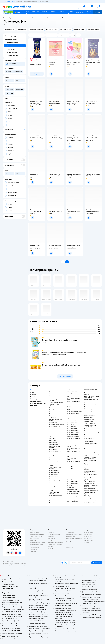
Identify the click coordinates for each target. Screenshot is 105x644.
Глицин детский (88, 447)
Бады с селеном (53, 442)
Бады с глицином (53, 450)
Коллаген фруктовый (54, 481)
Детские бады (70, 487)
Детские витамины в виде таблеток (91, 394)
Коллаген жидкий (54, 462)
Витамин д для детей (89, 419)
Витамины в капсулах (72, 428)
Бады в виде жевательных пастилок (56, 433)
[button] (97, 12)
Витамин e (69, 475)
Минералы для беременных (91, 466)
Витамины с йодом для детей (91, 433)
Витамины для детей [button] (36, 401)
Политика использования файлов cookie (36, 545)
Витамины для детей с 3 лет (91, 405)
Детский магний (88, 435)
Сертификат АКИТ (35, 548)
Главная (5, 18)
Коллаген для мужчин (55, 471)
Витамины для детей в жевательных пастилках (73, 501)
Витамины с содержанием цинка (73, 442)
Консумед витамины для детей (57, 394)
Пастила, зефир (11, 49)
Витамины (69, 485)
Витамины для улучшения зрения (73, 399)
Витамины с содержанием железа (73, 452)
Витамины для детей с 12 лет (91, 411)
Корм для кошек (88, 535)
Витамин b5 (70, 467)
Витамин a (69, 465)
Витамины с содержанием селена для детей (91, 441)
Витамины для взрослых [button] (37, 399)
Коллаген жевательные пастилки (55, 465)
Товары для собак (88, 536)
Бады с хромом (53, 438)
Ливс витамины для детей (56, 392)
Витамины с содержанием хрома (73, 449)
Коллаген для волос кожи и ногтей (56, 490)
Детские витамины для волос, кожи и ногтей (92, 449)
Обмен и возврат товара (36, 536)
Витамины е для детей (90, 421)
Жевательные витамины (73, 436)
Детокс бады (52, 410)
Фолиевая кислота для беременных (90, 493)
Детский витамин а (89, 413)
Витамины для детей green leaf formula (57, 396)
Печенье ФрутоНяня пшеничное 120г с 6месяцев (60, 340)
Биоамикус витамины (55, 390)
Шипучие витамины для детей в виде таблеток (92, 397)
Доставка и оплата (34, 533)
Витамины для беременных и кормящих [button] (38, 404)
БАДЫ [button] (32, 392)
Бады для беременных (90, 464)
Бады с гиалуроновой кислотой (55, 447)
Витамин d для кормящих (91, 500)
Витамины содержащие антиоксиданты (73, 392)
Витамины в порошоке (72, 430)
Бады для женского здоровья (56, 425)
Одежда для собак (88, 540)
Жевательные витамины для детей (91, 400)
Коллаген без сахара (54, 487)
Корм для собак (88, 538)
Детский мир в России (9, 565)
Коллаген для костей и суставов (55, 493)
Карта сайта (33, 552)
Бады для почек (53, 423)
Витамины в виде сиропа (73, 432)
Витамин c (69, 471)
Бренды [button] (33, 390)
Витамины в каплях (71, 426)
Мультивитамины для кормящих (90, 469)
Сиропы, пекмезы (12, 52)
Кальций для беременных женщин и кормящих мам (91, 475)
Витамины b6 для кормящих (91, 491)
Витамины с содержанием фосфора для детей (91, 437)
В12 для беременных (89, 496)
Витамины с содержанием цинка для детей (91, 426)
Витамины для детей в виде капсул (74, 497)
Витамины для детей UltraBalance (54, 405)
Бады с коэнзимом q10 (55, 452)
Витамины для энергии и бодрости (73, 417)
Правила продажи (34, 538)
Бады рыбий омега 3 (54, 456)
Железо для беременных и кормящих (91, 479)
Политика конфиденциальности (38, 542)
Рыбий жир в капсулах (55, 501)
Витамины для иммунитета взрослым (73, 402)
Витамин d (69, 473)
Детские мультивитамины (73, 491)
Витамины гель (70, 424)
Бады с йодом (53, 440)
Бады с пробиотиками (55, 427)
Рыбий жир (69, 390)
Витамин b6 (70, 469)
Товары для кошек (88, 533)
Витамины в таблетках (72, 434)
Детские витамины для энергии (90, 461)
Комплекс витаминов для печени (73, 409)
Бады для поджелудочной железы (56, 420)
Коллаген (51, 499)
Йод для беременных (90, 481)
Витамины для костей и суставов (73, 405)
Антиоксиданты (53, 408)
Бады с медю (52, 436)
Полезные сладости (53, 18)
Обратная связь (34, 550)
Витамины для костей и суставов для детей (90, 458)
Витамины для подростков (73, 420)
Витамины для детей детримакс (54, 400)
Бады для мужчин (53, 458)
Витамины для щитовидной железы (74, 414)
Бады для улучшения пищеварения (54, 417)
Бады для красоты (54, 412)
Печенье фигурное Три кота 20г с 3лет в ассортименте (62, 365)
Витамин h (69, 477)
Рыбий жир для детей (90, 423)
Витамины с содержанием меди (73, 439)
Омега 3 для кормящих (90, 502)
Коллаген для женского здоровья (55, 468)
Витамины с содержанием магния (73, 459)
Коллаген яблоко (53, 483)
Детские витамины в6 (90, 415)
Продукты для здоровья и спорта (19, 18)
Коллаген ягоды (53, 485)
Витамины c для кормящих (91, 498)
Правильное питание (38, 18)
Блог (67, 546)
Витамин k (69, 479)
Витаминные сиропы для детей (90, 390)
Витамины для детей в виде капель (74, 494)
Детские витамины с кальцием (92, 429)
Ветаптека (86, 542)
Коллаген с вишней (54, 475)
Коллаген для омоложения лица (56, 496)
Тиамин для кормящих (90, 489)
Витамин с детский (89, 417)
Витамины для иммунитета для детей (92, 455)
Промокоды (33, 540)
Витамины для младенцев (91, 403)
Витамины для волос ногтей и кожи (74, 396)
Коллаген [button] (33, 394)
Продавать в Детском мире (37, 535)
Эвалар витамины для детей (56, 402)
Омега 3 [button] (33, 397)
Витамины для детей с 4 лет (91, 407)
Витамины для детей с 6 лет (91, 409)
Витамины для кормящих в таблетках (91, 486)
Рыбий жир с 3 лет (54, 503)
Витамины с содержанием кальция (73, 446)
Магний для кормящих (90, 483)
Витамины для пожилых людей (74, 411)
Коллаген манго (53, 479)
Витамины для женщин (72, 481)
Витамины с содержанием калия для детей (91, 444)
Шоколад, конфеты (12, 56)
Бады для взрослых (54, 460)
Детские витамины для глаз (91, 452)
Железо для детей (89, 431)
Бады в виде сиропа (54, 431)
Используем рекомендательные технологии (14, 563)
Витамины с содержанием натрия (73, 462)
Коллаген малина (53, 477)
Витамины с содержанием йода (73, 456)
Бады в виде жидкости (55, 429)
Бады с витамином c (54, 444)
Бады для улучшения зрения (56, 414)
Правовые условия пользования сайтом (25, 562)
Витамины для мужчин (72, 483)
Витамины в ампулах (72, 422)
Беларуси (24, 565)
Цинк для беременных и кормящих (90, 472)
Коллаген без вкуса (54, 473)
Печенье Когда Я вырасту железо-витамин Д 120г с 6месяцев (64, 353)
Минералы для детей (72, 489)
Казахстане (18, 565)
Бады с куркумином (54, 454)
